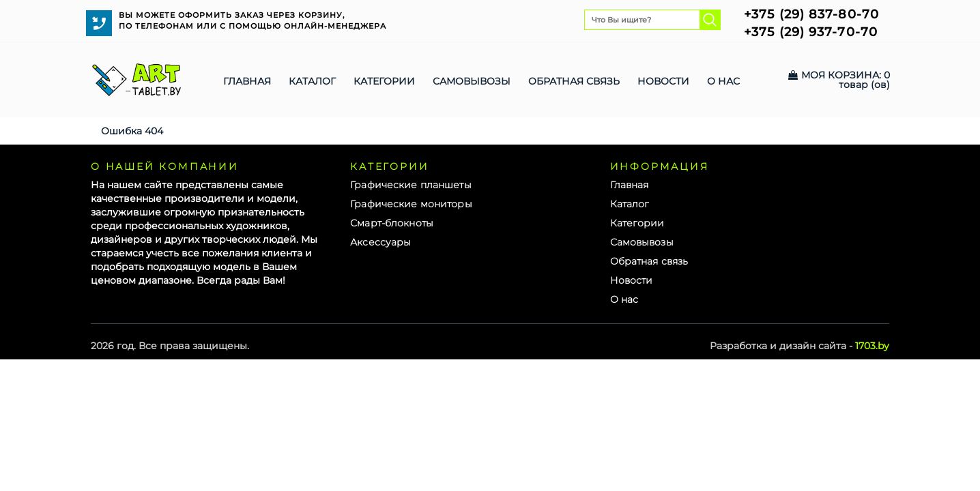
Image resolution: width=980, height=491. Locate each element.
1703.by (872, 346)
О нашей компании (165, 166)
